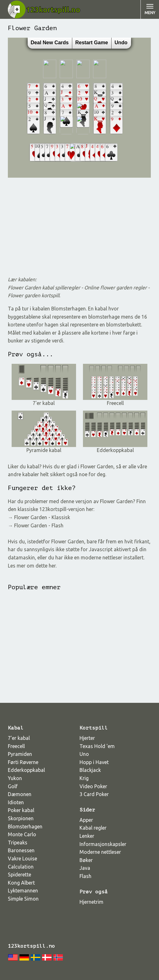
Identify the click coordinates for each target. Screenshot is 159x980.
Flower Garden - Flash (39, 525)
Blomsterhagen (25, 827)
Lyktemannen (23, 891)
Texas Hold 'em (97, 746)
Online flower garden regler (115, 288)
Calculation (21, 867)
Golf (13, 786)
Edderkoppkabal (115, 448)
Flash (85, 876)
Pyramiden (20, 754)
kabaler (31, 474)
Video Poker (93, 786)
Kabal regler (93, 828)
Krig (84, 778)
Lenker (87, 836)
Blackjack (90, 770)
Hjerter (87, 738)
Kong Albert (21, 883)
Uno (84, 754)
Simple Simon (23, 899)
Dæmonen (20, 794)
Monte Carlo (22, 834)
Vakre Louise (22, 859)
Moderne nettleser (100, 852)
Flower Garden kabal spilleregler (45, 288)
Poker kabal (21, 810)
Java (85, 868)
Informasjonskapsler (103, 844)
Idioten (16, 802)
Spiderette (19, 875)
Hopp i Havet (94, 762)
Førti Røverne (23, 762)
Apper (86, 820)
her (52, 566)
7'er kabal (44, 401)
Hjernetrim (91, 902)
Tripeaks (18, 843)
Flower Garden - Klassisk (42, 517)
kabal (33, 466)
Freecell (115, 401)
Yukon (15, 778)
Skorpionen (21, 818)
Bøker (86, 860)
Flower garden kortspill (34, 295)
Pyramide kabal (44, 448)
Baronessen (21, 850)
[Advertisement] (79, 227)
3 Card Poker (94, 794)
